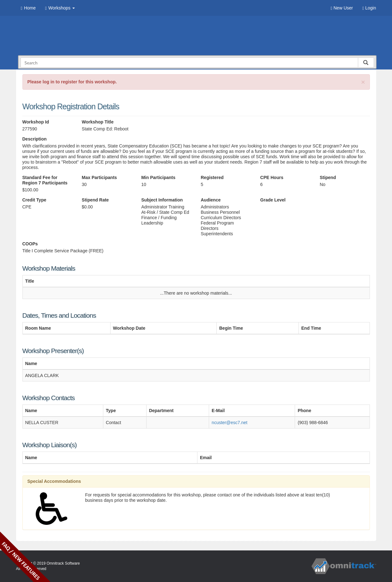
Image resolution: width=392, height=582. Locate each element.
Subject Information (162, 200)
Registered (212, 177)
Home (28, 8)
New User (342, 8)
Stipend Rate (95, 200)
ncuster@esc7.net (229, 423)
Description (35, 139)
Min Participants (158, 177)
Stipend (328, 177)
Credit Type (34, 200)
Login (369, 8)
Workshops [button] (60, 8)
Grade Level (273, 200)
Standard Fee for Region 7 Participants (45, 180)
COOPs (30, 244)
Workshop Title (98, 122)
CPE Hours (272, 177)
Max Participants (99, 177)
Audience (211, 200)
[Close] (363, 82)
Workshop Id (36, 122)
